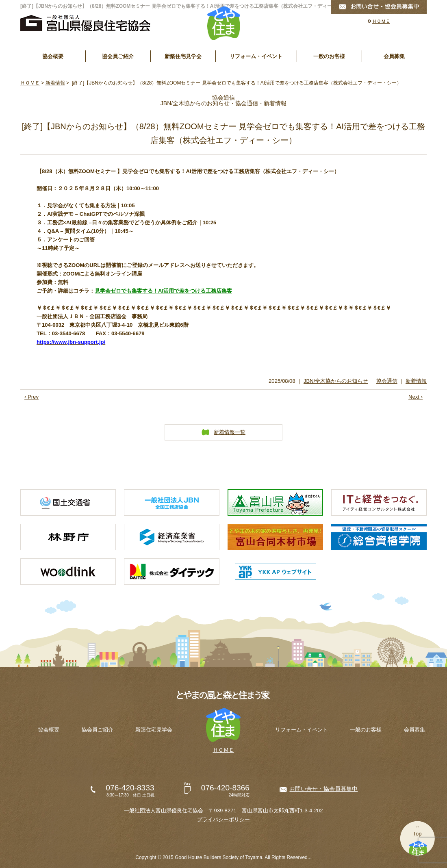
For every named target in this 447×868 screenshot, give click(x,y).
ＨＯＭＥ (381, 21)
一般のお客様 (329, 56)
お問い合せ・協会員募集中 (323, 789)
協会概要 (53, 56)
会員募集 (394, 56)
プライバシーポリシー (223, 819)
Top (417, 834)
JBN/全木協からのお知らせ (336, 381)
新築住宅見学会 (183, 56)
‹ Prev (31, 397)
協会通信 (387, 381)
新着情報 (55, 83)
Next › (416, 397)
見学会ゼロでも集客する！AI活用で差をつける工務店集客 (163, 291)
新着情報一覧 (230, 432)
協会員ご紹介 (118, 56)
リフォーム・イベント (256, 56)
